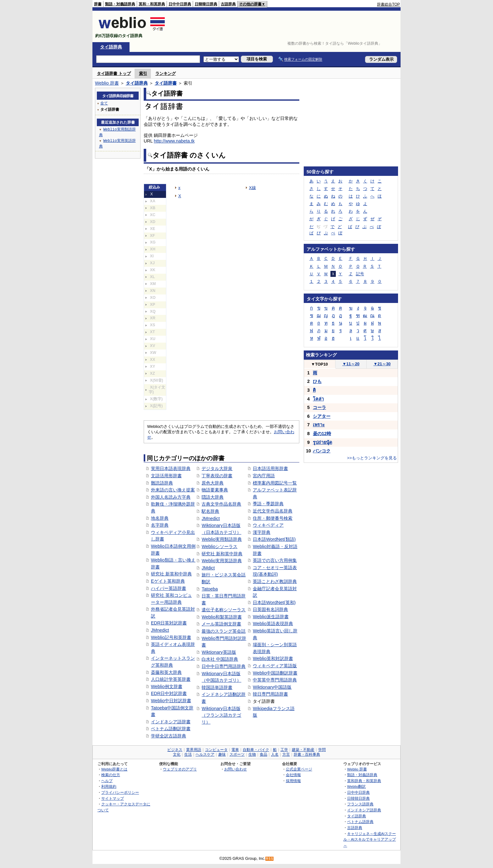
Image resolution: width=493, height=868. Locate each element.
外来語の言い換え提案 (173, 490)
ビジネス (175, 750)
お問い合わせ (235, 769)
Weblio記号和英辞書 (171, 637)
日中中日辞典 (180, 4)
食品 (263, 754)
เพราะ (319, 425)
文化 (177, 754)
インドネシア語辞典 (364, 810)
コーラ (319, 407)
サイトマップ (113, 798)
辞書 (98, 4)
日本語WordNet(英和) (274, 602)
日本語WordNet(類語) (274, 539)
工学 (284, 750)
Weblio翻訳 (356, 786)
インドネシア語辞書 (171, 722)
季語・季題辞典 (268, 504)
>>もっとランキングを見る (372, 458)
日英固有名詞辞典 (270, 609)
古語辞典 (228, 4)
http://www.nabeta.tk (174, 141)
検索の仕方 (111, 775)
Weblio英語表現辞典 (273, 624)
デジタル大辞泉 (217, 468)
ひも (317, 381)
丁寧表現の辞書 (217, 476)
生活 (188, 754)
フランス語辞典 (360, 804)
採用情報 (293, 781)
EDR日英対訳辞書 (169, 623)
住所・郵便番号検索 (273, 518)
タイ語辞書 (166, 83)
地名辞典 (160, 518)
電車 (235, 750)
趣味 (222, 754)
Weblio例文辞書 (167, 686)
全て (104, 103)
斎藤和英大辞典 (166, 672)
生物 (252, 754)
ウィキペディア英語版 (275, 666)
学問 (322, 750)
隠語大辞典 (213, 497)
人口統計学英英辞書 (171, 679)
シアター (322, 416)
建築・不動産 (303, 750)
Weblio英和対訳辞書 (273, 658)
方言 (286, 754)
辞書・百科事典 (307, 754)
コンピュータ (216, 750)
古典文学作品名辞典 (221, 504)
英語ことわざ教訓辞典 (275, 581)
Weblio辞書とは (114, 769)
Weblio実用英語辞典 (222, 561)
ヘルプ (107, 781)
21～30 (382, 364)
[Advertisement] (285, 26)
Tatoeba (210, 589)
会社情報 (293, 775)
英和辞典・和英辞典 (364, 781)
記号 (360, 274)
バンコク (322, 451)
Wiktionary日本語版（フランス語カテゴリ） (221, 715)
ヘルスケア (205, 754)
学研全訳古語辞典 (169, 736)
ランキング (166, 73)
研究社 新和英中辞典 (222, 554)
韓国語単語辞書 (217, 687)
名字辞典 (160, 525)
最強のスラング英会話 (224, 631)
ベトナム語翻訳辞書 (171, 729)
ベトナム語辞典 (360, 822)
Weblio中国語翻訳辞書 (275, 673)
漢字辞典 (262, 532)
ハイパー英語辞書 (169, 588)
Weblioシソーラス (219, 546)
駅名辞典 (210, 511)
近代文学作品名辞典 (273, 511)
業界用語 (194, 750)
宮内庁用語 (264, 476)
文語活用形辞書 (166, 476)
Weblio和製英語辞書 (222, 617)
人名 (275, 754)
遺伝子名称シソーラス (224, 610)
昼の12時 (322, 434)
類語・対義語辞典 (120, 4)
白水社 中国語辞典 (220, 659)
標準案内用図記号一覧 (275, 483)
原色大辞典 (213, 483)
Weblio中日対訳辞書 (171, 701)
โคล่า (318, 399)
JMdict (208, 568)
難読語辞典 (162, 483)
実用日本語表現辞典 (171, 468)
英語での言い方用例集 (275, 560)
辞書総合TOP (388, 4)
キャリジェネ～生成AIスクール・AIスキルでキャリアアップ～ (370, 839)
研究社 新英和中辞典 (171, 574)
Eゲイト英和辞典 (168, 581)
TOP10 (319, 364)
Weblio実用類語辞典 (222, 539)
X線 (252, 188)
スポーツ (237, 754)
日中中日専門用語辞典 (224, 666)
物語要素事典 (215, 490)
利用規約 (109, 786)
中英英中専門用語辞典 (275, 680)
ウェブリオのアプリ (180, 769)
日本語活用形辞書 (270, 468)
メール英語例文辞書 (221, 624)
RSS (270, 859)
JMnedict (160, 630)
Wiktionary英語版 (219, 652)
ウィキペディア (268, 525)
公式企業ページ (299, 769)
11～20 (351, 364)
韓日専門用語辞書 (270, 694)
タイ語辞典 (111, 47)
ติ (314, 390)
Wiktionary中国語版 (272, 687)
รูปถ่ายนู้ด (322, 442)
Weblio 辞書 (107, 83)
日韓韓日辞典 (206, 4)
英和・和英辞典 (152, 4)
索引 (143, 73)
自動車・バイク (256, 750)
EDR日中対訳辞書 (169, 693)
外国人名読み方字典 (171, 497)
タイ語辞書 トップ (114, 73)
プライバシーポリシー (120, 792)
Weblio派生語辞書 (271, 617)
